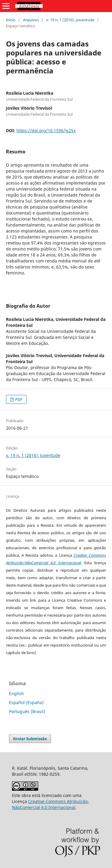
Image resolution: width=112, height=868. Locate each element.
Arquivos (31, 20)
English (16, 693)
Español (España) (26, 702)
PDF (18, 399)
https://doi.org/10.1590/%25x (46, 130)
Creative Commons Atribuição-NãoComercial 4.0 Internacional (50, 804)
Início (11, 20)
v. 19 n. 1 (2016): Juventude (70, 20)
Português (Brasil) (27, 711)
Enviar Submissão (30, 739)
